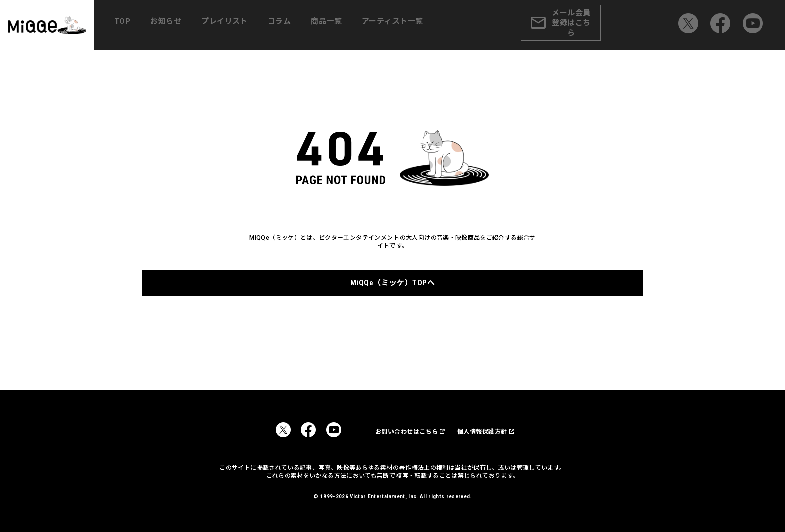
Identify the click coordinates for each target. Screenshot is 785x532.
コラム (285, 25)
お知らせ (179, 25)
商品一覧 (328, 25)
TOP (139, 25)
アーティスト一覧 (391, 25)
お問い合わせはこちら (392, 431)
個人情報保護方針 (478, 431)
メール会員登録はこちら (575, 25)
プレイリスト (234, 25)
